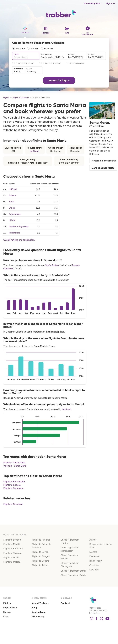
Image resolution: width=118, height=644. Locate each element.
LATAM (12, 220)
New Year (94, 570)
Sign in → (110, 3)
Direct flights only (77, 63)
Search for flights (59, 81)
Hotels (7, 612)
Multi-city (49, 48)
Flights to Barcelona (13, 549)
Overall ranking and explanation (19, 240)
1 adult (17, 71)
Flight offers (10, 608)
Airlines (93, 540)
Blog (34, 608)
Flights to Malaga (12, 562)
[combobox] (26, 56)
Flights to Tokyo (40, 565)
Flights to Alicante (41, 540)
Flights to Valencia (12, 553)
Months (93, 552)
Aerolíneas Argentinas (19, 227)
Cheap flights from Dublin (73, 575)
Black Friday (96, 561)
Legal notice (94, 613)
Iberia (11, 202)
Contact (65, 603)
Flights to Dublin (11, 557)
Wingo (12, 208)
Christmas (94, 565)
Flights (7, 603)
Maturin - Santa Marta (14, 462)
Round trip (20, 48)
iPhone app (38, 616)
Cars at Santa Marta (103, 168)
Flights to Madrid (12, 544)
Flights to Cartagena (13, 488)
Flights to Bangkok (41, 556)
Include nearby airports (25, 63)
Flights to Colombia (13, 504)
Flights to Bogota (12, 485)
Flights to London (12, 540)
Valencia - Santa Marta (15, 466)
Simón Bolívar (52, 265)
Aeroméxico (14, 233)
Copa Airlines (15, 214)
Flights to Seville (40, 552)
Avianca (12, 195)
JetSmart (35, 151)
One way (34, 48)
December (95, 556)
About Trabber (40, 603)
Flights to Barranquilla (14, 482)
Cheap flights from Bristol (73, 571)
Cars (6, 616)
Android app (39, 612)
